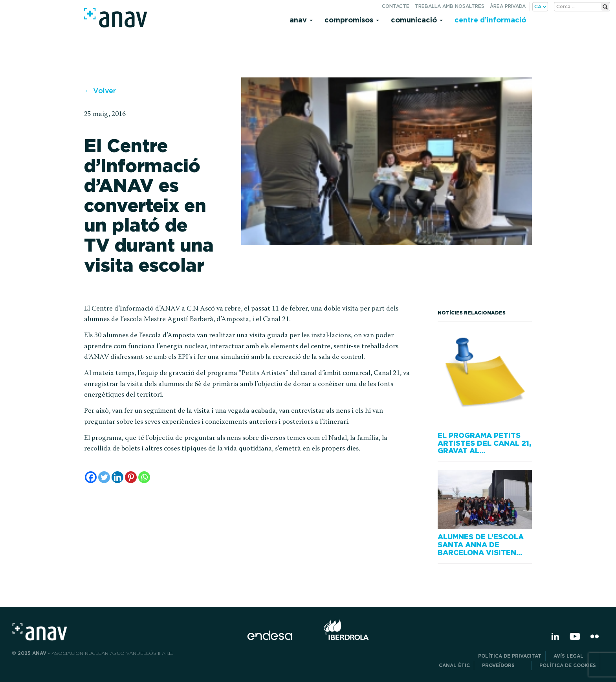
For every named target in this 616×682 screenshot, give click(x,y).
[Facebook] (91, 477)
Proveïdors (505, 665)
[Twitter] (104, 477)
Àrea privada (508, 6)
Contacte (396, 6)
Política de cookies (568, 665)
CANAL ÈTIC (454, 665)
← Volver (100, 91)
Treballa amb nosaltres (450, 6)
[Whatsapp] (144, 477)
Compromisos (352, 20)
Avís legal (575, 656)
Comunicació (417, 20)
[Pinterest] (131, 477)
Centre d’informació (490, 20)
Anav (301, 20)
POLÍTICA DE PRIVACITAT (510, 656)
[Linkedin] (117, 477)
